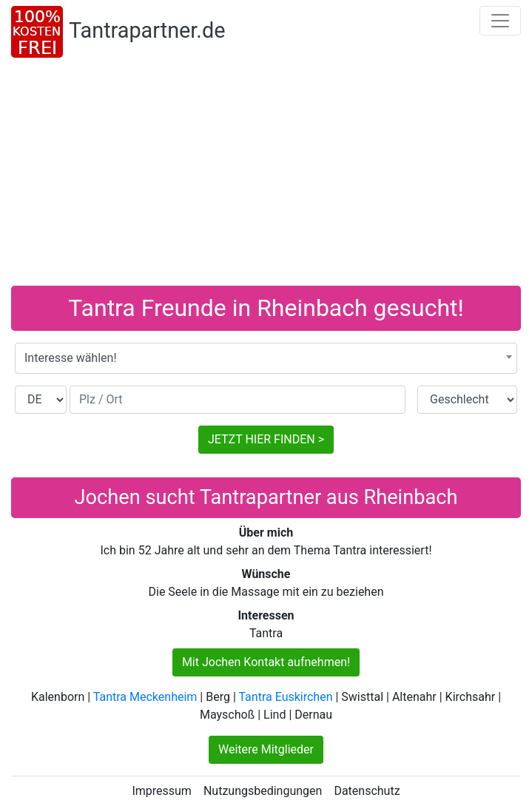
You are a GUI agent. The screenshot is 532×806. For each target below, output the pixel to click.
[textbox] (266, 358)
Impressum (162, 791)
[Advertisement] (266, 175)
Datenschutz (367, 791)
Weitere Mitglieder (266, 749)
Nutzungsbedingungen (263, 791)
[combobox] (266, 358)
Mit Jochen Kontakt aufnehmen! (266, 662)
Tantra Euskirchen (285, 697)
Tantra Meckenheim (145, 697)
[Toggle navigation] (500, 21)
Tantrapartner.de (147, 30)
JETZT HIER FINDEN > (266, 439)
